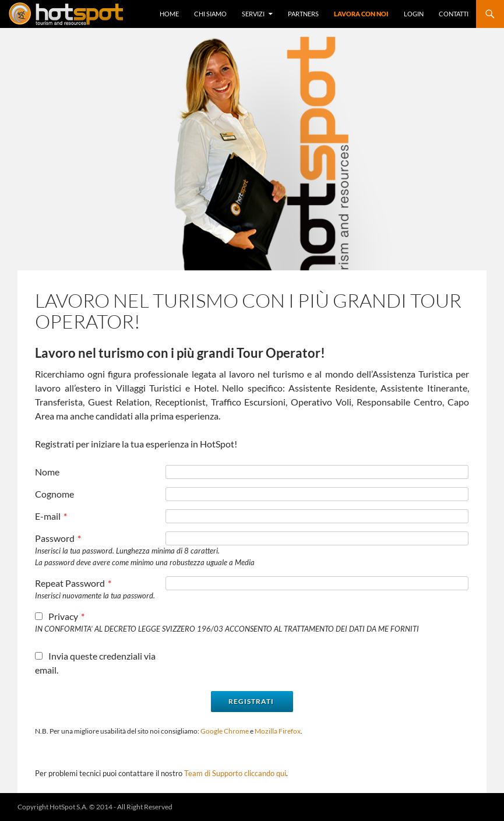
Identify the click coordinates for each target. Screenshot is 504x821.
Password (58, 538)
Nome (47, 472)
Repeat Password (73, 583)
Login (414, 14)
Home (169, 14)
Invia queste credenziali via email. (95, 663)
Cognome (54, 494)
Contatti (454, 14)
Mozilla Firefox (278, 731)
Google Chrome (225, 731)
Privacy (60, 616)
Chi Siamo (210, 14)
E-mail (51, 516)
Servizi (253, 14)
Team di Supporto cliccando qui (235, 773)
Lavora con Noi (361, 14)
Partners (303, 14)
